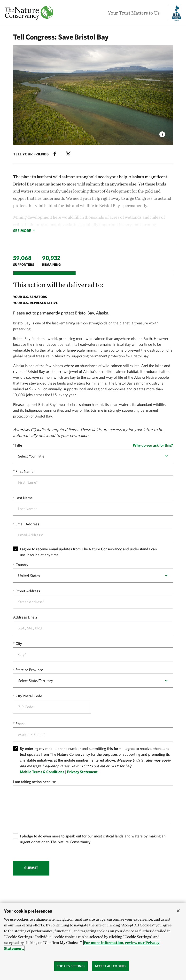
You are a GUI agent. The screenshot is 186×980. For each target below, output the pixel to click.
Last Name (24, 498)
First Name (24, 471)
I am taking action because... (36, 782)
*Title (18, 445)
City (19, 643)
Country (22, 565)
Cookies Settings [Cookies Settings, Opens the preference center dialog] (71, 966)
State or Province (29, 670)
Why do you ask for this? (153, 445)
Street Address (28, 591)
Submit (31, 868)
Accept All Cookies (110, 966)
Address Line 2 (25, 617)
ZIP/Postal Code (29, 696)
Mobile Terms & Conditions (42, 772)
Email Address (27, 524)
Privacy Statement (82, 772)
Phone (20, 723)
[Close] (178, 911)
